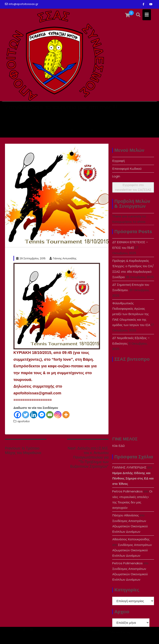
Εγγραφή (118, 161)
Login (116, 176)
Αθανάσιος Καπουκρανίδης (131, 539)
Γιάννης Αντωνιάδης (63, 258)
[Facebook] (17, 415)
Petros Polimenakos (127, 491)
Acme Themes (142, 637)
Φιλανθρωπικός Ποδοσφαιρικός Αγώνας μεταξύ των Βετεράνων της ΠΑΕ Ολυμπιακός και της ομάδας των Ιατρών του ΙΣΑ (131, 314)
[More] (66, 415)
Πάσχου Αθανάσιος (125, 515)
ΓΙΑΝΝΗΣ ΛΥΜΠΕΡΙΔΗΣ (129, 467)
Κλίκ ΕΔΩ (118, 446)
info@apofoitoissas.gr (22, 4)
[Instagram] (58, 415)
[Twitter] (26, 415)
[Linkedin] (34, 415)
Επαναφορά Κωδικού (127, 169)
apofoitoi (23, 421)
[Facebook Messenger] (42, 415)
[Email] (50, 415)
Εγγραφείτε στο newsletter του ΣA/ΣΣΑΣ (133, 187)
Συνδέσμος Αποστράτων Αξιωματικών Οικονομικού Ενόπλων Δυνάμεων (130, 526)
